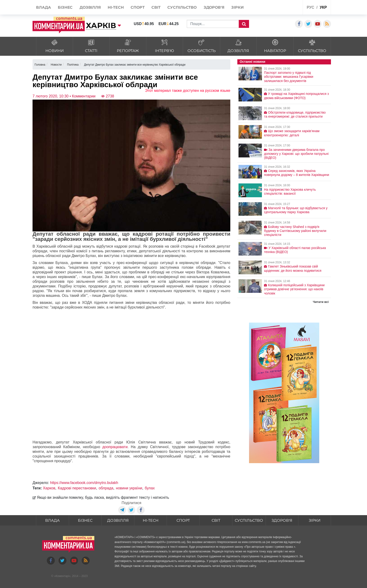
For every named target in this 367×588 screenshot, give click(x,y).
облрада (106, 488)
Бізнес (85, 520)
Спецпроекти (282, 8)
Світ (216, 520)
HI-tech (150, 520)
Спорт (183, 520)
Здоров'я (282, 520)
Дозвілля (118, 520)
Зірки (315, 520)
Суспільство (249, 520)
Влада (52, 520)
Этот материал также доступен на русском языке (188, 91)
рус (311, 7)
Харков (49, 488)
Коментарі (62, 576)
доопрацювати (115, 447)
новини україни (129, 488)
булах (150, 488)
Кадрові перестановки (77, 488)
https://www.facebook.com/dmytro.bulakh (84, 483)
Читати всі (321, 302)
